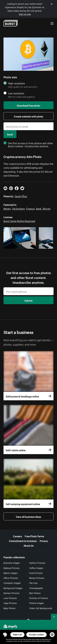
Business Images (12, 563)
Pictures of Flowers (39, 598)
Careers (17, 536)
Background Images (13, 588)
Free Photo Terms (34, 536)
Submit (28, 300)
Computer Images (12, 583)
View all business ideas (28, 516)
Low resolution (16, 93)
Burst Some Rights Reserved (19, 221)
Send (10, 134)
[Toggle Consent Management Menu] (5, 635)
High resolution (16, 83)
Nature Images (10, 573)
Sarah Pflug (21, 196)
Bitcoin (47, 208)
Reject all (17, 635)
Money (7, 208)
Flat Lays (33, 583)
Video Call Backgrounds (41, 608)
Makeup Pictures (12, 568)
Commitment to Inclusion (23, 541)
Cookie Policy (46, 641)
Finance (30, 208)
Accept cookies (36, 635)
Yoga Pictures (10, 603)
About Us (29, 545)
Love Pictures (10, 598)
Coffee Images (36, 568)
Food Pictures (36, 573)
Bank (39, 208)
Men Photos (35, 593)
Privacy (44, 541)
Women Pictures (11, 593)
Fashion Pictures (37, 563)
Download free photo (28, 105)
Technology (18, 208)
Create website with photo (28, 116)
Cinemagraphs (36, 588)
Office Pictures (11, 578)
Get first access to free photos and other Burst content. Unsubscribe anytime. (28, 144)
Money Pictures (37, 578)
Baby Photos (9, 608)
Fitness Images (36, 603)
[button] (5, 635)
